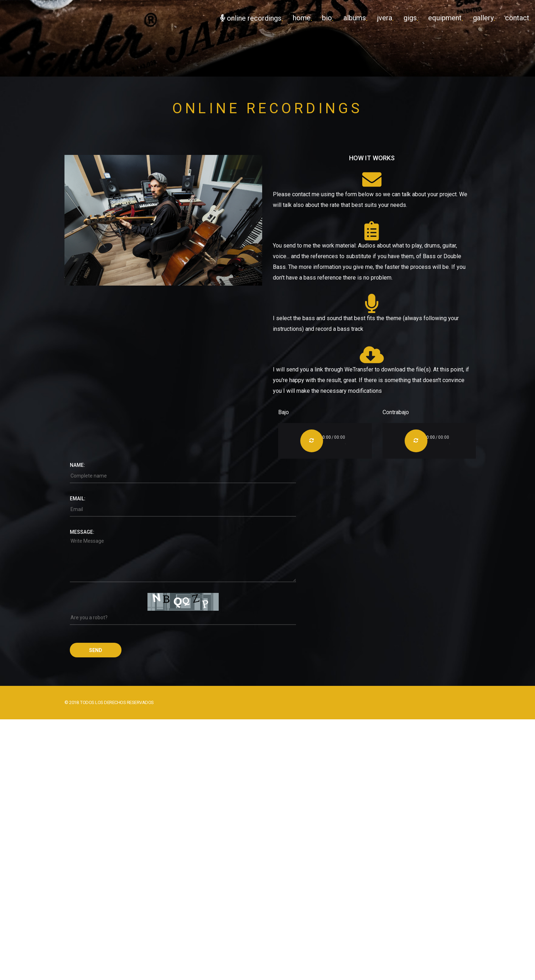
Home (302, 18)
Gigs (410, 18)
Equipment (445, 18)
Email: (78, 499)
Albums (355, 18)
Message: (82, 532)
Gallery (483, 18)
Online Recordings (251, 18)
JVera (385, 18)
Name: (77, 465)
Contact (517, 18)
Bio (327, 18)
